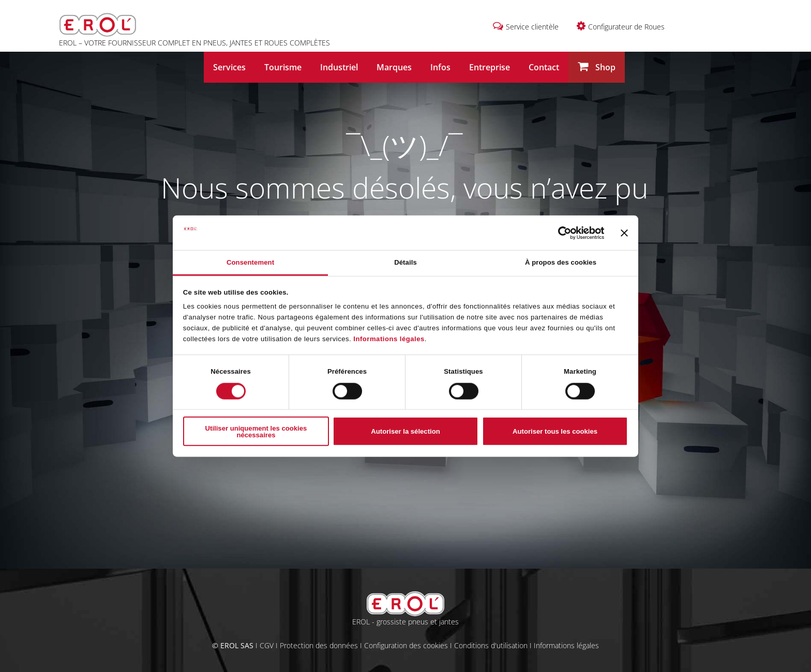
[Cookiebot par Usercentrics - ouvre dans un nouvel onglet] (559, 233)
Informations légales (389, 339)
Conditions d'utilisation (491, 645)
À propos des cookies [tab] (561, 262)
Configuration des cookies (406, 645)
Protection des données (319, 645)
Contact (544, 67)
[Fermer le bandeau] (624, 233)
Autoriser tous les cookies (555, 431)
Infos (440, 67)
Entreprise (490, 67)
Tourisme (283, 67)
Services (229, 67)
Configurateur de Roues (626, 27)
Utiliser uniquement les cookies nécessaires (256, 431)
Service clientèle (532, 27)
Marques (394, 67)
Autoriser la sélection (405, 431)
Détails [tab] (405, 262)
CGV (267, 645)
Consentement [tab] (250, 262)
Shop (597, 67)
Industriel (339, 67)
